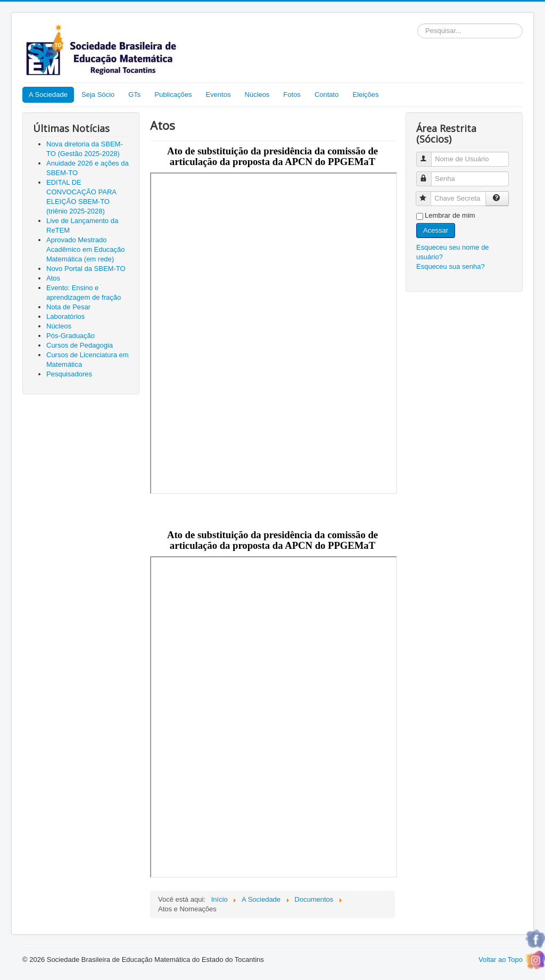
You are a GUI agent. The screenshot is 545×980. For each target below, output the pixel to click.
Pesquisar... (418, 24)
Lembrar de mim (450, 215)
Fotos (292, 94)
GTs (134, 94)
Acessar (436, 230)
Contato (327, 94)
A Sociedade (48, 94)
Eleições (365, 94)
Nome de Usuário (429, 155)
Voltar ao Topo (501, 960)
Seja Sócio (98, 94)
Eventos (218, 94)
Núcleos (257, 94)
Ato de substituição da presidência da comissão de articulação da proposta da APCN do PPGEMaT (272, 156)
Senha (429, 174)
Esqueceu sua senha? (451, 266)
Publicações (173, 94)
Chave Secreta (428, 194)
